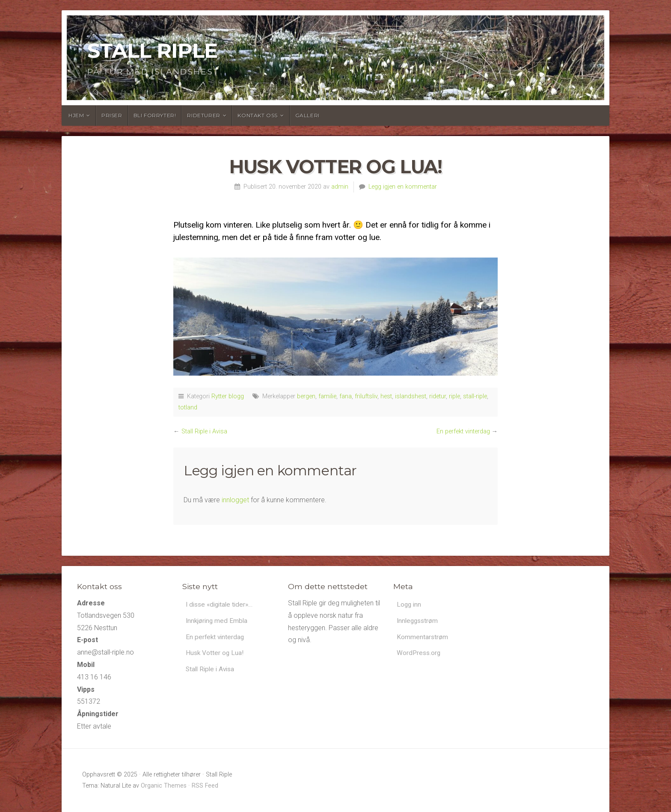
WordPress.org (419, 654)
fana (346, 396)
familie (327, 396)
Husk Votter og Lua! (215, 654)
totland (188, 407)
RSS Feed (205, 786)
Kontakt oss (258, 115)
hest (386, 396)
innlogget (235, 500)
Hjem (76, 115)
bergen (306, 396)
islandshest (411, 396)
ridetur (438, 396)
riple (454, 396)
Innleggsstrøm (419, 621)
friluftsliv (366, 396)
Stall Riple (152, 50)
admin (340, 187)
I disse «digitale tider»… (221, 605)
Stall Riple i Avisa (204, 431)
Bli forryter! (155, 115)
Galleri (307, 115)
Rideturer (203, 115)
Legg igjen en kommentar (403, 187)
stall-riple (475, 396)
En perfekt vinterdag (463, 431)
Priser (112, 115)
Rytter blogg (228, 396)
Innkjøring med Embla (218, 621)
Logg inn (410, 605)
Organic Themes (164, 786)
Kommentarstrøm (423, 638)
